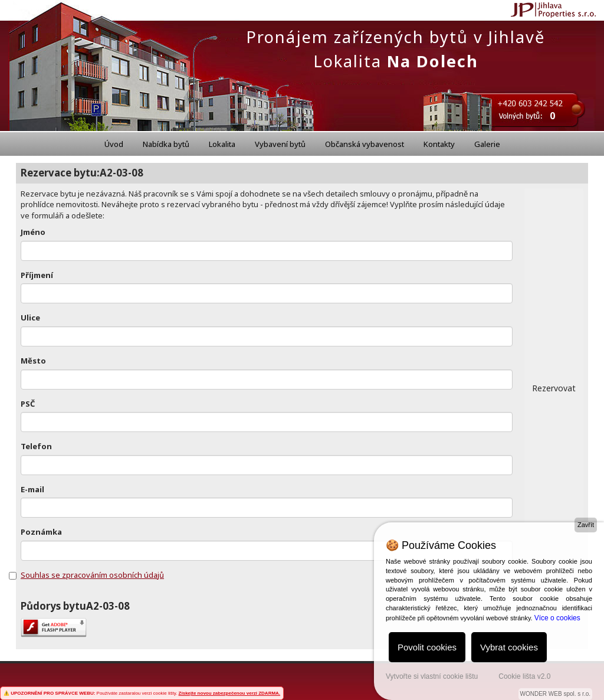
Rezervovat (554, 388)
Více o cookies (557, 618)
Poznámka (41, 532)
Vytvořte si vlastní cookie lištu (432, 676)
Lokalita (222, 144)
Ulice (30, 318)
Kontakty (439, 144)
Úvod (114, 144)
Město (33, 361)
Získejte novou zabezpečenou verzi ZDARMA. (229, 693)
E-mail (32, 489)
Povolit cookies (427, 647)
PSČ (28, 404)
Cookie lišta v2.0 (524, 676)
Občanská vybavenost (365, 144)
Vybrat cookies (509, 647)
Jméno (33, 232)
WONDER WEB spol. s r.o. (555, 694)
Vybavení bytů (280, 144)
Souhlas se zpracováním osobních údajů (92, 575)
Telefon (36, 446)
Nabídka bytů (166, 144)
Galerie (487, 144)
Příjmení (37, 275)
